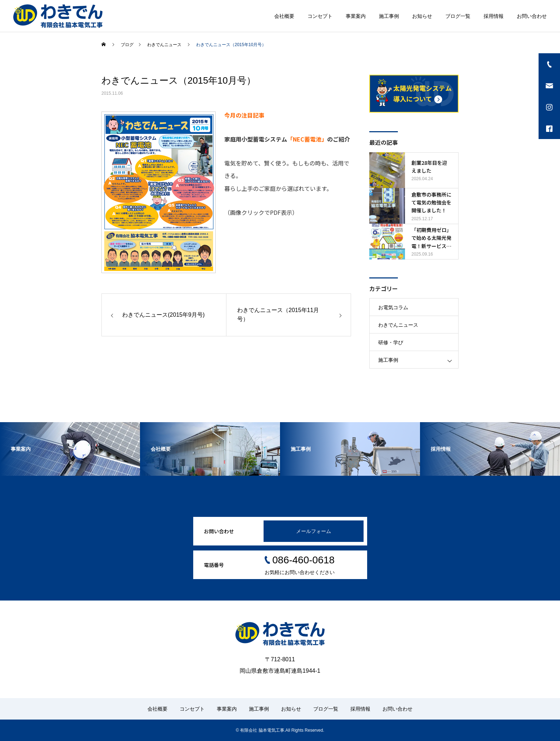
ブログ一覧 (458, 16)
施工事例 (389, 16)
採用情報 (494, 16)
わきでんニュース (398, 325)
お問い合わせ (532, 16)
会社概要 (284, 16)
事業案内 (356, 16)
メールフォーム (314, 531)
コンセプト (320, 16)
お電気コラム (393, 307)
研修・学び (391, 342)
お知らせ (422, 16)
